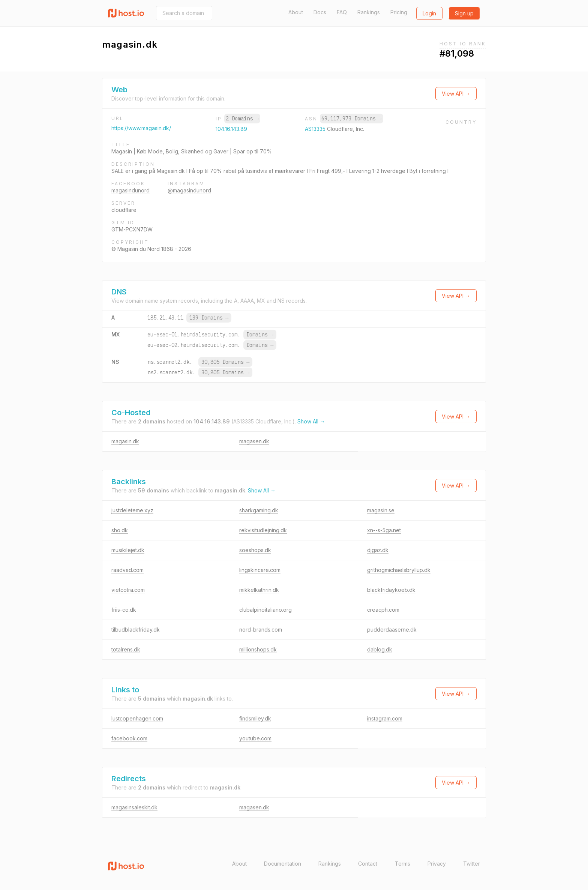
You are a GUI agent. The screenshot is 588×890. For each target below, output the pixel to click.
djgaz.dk (378, 550)
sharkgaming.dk (259, 510)
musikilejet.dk (128, 550)
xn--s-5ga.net (384, 530)
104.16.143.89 (231, 129)
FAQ (342, 12)
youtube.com (255, 738)
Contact (368, 864)
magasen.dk (254, 441)
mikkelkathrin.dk (259, 590)
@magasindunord (189, 190)
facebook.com (129, 738)
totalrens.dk (126, 649)
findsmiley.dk (255, 718)
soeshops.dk (255, 550)
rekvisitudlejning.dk (263, 530)
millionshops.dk (258, 649)
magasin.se (381, 510)
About (296, 12)
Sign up (464, 13)
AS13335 (316, 129)
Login (429, 13)
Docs (320, 12)
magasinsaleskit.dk (134, 807)
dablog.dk (380, 649)
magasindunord (130, 190)
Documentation (283, 864)
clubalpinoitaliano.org (265, 610)
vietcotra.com (128, 590)
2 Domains (242, 119)
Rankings (369, 12)
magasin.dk (125, 441)
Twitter (472, 864)
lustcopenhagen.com (137, 718)
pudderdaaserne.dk (392, 630)
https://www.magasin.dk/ (141, 128)
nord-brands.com (261, 630)
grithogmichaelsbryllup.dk (399, 570)
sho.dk (120, 530)
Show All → (311, 421)
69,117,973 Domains (351, 119)
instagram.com (385, 718)
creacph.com (383, 610)
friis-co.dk (124, 610)
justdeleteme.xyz (132, 510)
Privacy (437, 864)
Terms (403, 864)
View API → (456, 94)
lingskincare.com (260, 570)
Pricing (399, 12)
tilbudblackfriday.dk (136, 630)
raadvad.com (127, 570)
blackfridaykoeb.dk (391, 590)
